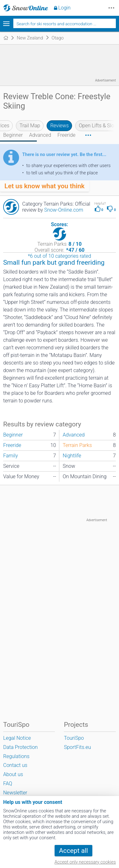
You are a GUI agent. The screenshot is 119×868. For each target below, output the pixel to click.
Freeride (66, 135)
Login (65, 8)
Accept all (73, 851)
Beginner (13, 135)
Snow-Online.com (64, 210)
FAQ (8, 784)
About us (13, 774)
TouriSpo (74, 738)
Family (10, 456)
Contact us (15, 765)
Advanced (40, 135)
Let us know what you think (45, 186)
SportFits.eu (77, 747)
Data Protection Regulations (20, 752)
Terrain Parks (77, 445)
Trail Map (30, 126)
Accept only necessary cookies (85, 862)
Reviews (59, 126)
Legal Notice (17, 738)
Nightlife (72, 456)
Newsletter (15, 793)
